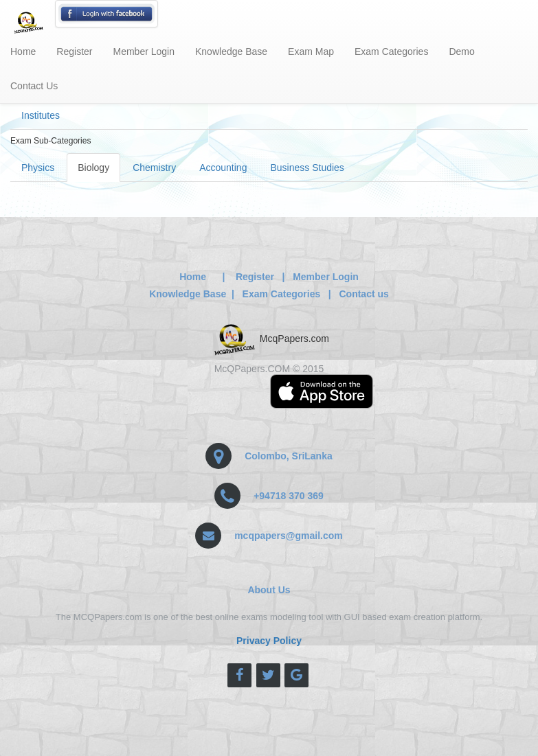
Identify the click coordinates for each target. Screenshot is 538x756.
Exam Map (311, 51)
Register (74, 51)
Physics (38, 168)
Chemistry (154, 168)
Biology (93, 168)
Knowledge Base (231, 51)
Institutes (41, 115)
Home (23, 51)
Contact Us (34, 86)
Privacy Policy (269, 641)
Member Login (144, 51)
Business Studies (307, 168)
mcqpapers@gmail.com (289, 536)
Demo (461, 51)
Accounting (223, 168)
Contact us (363, 294)
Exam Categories (391, 51)
